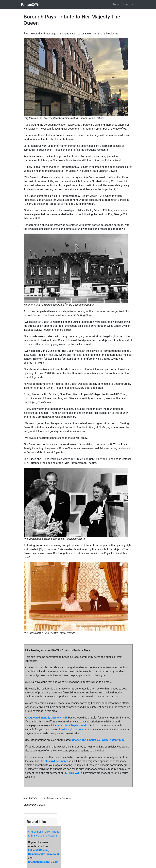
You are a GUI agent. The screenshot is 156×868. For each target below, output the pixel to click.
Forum (117, 5)
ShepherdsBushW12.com (43, 862)
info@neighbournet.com (73, 729)
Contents (128, 5)
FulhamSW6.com (38, 850)
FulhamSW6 (30, 5)
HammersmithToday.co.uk (44, 854)
